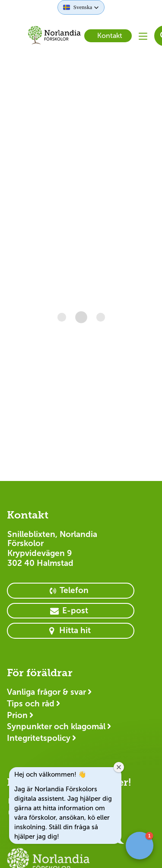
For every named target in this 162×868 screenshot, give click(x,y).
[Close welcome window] (119, 767)
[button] (81, 7)
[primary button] (71, 591)
